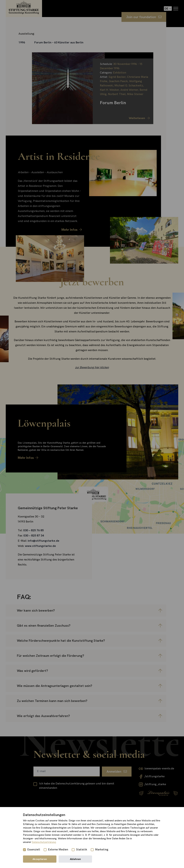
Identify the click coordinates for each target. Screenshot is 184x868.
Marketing (102, 850)
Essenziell (34, 850)
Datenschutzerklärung (44, 842)
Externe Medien (58, 850)
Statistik (82, 850)
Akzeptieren (40, 859)
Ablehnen (75, 859)
